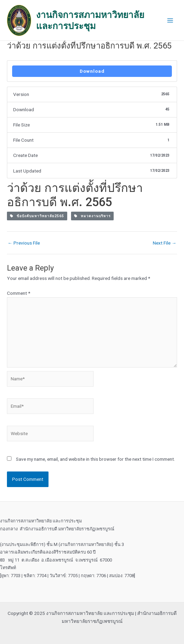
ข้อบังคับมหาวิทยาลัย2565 (37, 216)
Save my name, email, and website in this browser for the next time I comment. (95, 459)
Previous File (24, 243)
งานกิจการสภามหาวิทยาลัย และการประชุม (90, 20)
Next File (165, 243)
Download (92, 71)
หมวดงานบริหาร (92, 216)
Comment (19, 293)
